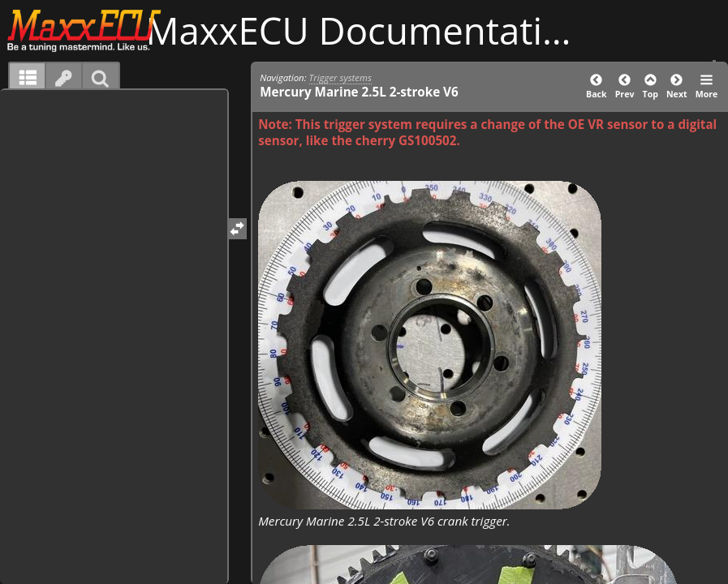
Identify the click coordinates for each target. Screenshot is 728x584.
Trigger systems (340, 77)
